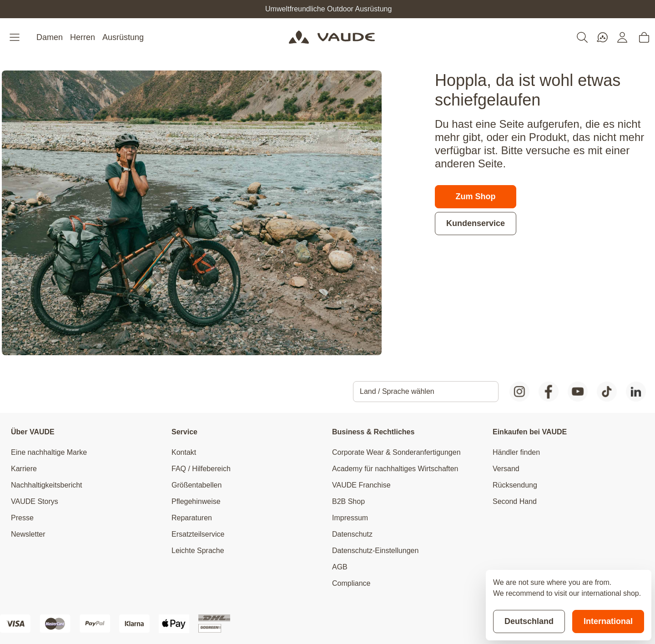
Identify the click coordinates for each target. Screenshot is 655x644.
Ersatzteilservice (198, 534)
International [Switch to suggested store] (608, 621)
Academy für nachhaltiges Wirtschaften (395, 469)
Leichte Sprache (198, 551)
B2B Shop (348, 501)
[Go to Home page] (332, 37)
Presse (22, 518)
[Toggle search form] (582, 37)
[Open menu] (15, 37)
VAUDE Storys (35, 501)
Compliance (351, 583)
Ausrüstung (123, 37)
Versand (506, 469)
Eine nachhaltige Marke (49, 452)
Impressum (350, 518)
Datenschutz (352, 534)
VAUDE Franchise (361, 485)
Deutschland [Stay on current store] (529, 621)
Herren (83, 37)
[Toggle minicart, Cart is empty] (644, 37)
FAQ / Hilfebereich (201, 469)
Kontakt (184, 452)
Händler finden (516, 452)
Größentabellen (196, 485)
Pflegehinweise (196, 501)
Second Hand (515, 501)
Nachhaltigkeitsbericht (47, 485)
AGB (340, 567)
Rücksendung (515, 485)
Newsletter (28, 534)
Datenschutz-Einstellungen (375, 551)
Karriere (24, 469)
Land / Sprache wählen (397, 391)
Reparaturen (192, 518)
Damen (50, 37)
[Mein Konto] (622, 37)
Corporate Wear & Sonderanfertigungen (396, 452)
